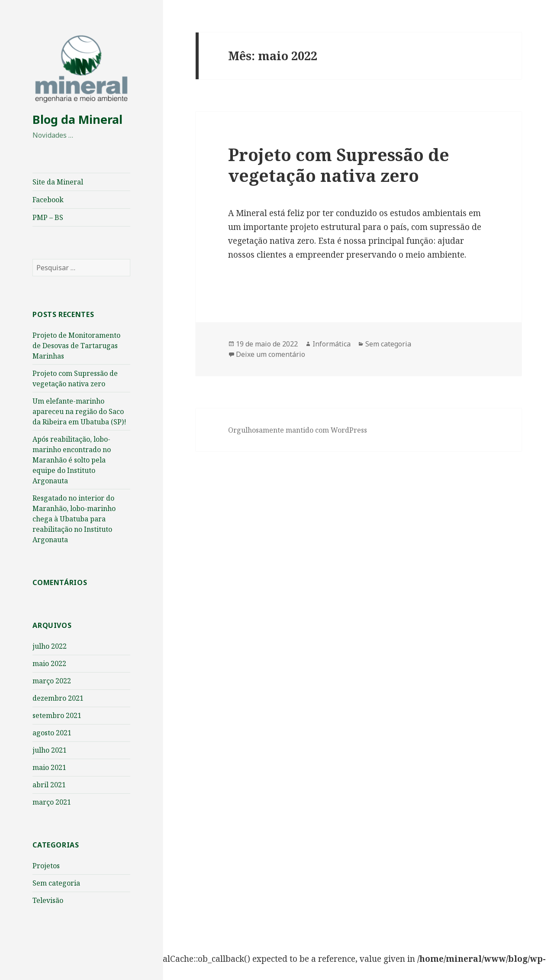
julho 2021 (50, 750)
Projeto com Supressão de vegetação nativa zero (339, 165)
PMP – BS (48, 217)
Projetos (46, 866)
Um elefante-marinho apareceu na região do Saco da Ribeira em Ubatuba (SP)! (79, 411)
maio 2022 (49, 663)
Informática (332, 344)
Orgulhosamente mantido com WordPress (298, 430)
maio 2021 (49, 767)
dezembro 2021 (58, 698)
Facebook (48, 200)
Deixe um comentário (271, 354)
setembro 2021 (57, 715)
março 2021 (52, 802)
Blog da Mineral (77, 119)
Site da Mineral (58, 182)
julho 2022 (50, 646)
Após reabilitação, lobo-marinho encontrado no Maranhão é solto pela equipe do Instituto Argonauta (72, 460)
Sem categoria (56, 883)
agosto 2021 (52, 733)
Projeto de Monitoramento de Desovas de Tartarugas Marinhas (76, 346)
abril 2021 (49, 785)
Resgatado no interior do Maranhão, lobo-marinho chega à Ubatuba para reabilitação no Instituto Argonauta (74, 519)
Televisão (48, 900)
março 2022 (52, 681)
